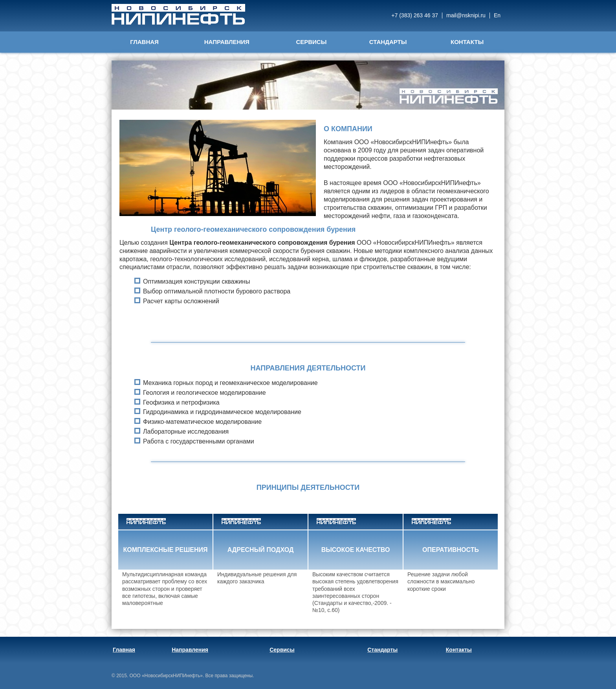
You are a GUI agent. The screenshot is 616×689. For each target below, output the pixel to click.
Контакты (467, 42)
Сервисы (311, 42)
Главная (144, 42)
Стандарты (388, 42)
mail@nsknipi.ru (466, 15)
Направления (227, 42)
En (497, 15)
